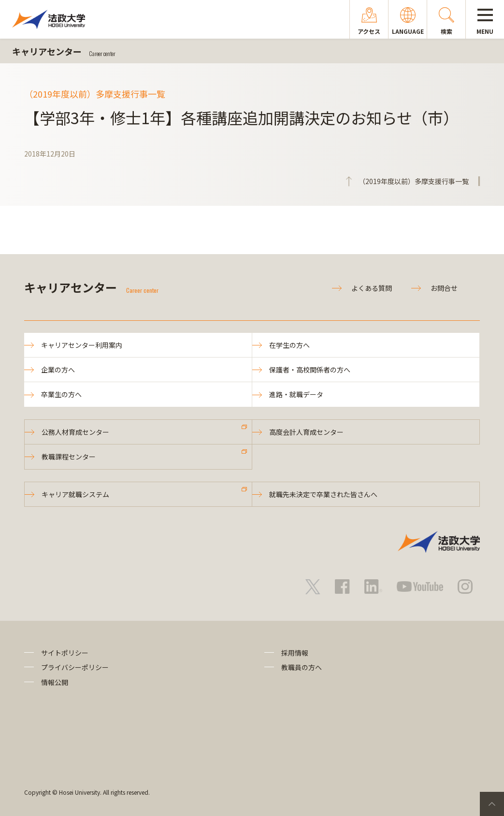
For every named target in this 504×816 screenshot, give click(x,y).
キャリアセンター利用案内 (82, 345)
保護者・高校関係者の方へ (310, 370)
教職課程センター (69, 457)
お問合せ (444, 288)
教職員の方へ (302, 667)
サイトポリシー (65, 653)
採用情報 (295, 653)
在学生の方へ (289, 345)
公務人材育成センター (75, 432)
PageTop (492, 804)
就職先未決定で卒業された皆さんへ (323, 494)
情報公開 (55, 682)
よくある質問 (372, 288)
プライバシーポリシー (75, 667)
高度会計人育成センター (306, 432)
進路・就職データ (296, 394)
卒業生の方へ (61, 394)
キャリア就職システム (75, 494)
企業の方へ (58, 370)
